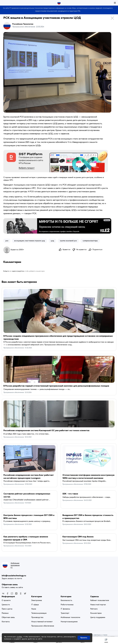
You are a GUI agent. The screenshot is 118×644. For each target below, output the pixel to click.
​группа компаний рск (68, 241)
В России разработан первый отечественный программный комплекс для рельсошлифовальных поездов (56, 386)
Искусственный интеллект (42, 622)
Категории (37, 597)
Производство (37, 617)
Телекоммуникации (39, 613)
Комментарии (96, 613)
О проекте (6, 600)
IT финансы (65, 609)
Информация (8, 597)
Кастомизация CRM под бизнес (78, 537)
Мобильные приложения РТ (15, 565)
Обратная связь (10, 585)
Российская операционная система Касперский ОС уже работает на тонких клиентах (46, 431)
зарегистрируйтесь (18, 271)
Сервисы (95, 597)
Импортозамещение (69, 622)
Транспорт (65, 613)
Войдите (6, 271)
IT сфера (35, 605)
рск (7, 241)
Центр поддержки (98, 617)
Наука (34, 609)
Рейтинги (94, 609)
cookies (19, 637)
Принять (84, 638)
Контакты (6, 622)
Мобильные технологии (70, 617)
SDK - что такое (70, 494)
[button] (106, 640)
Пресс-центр (7, 609)
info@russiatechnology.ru (14, 576)
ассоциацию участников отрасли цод (29, 241)
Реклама (107, 220)
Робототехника (67, 605)
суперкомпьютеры (90, 241)
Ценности (6, 605)
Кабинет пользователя (100, 600)
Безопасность (66, 600)
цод (52, 241)
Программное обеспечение (14, 348)
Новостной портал (98, 605)
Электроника (37, 600)
